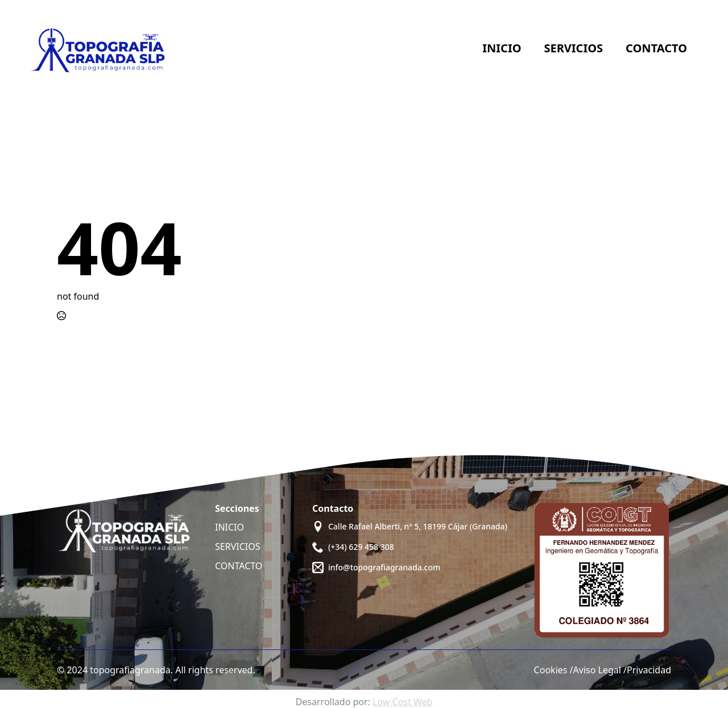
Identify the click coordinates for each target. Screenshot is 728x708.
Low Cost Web (402, 702)
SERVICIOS (237, 546)
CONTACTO (239, 566)
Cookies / (554, 670)
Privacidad (649, 670)
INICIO (229, 527)
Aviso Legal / (600, 670)
